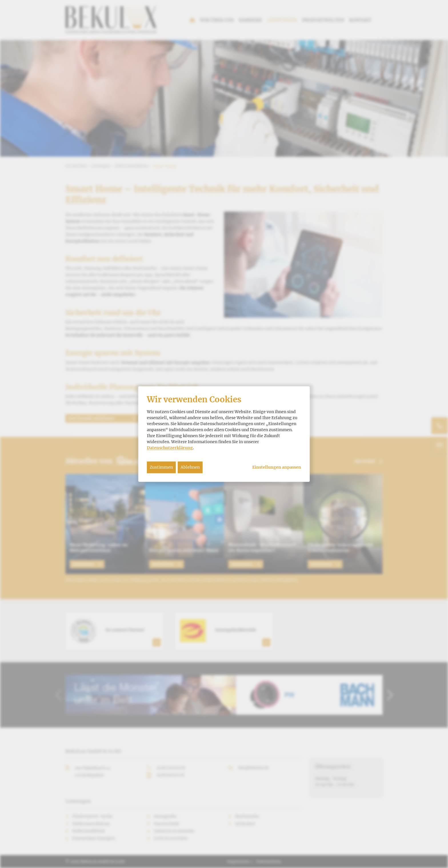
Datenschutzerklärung (170, 448)
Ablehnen (190, 467)
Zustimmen (161, 467)
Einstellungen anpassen (277, 467)
